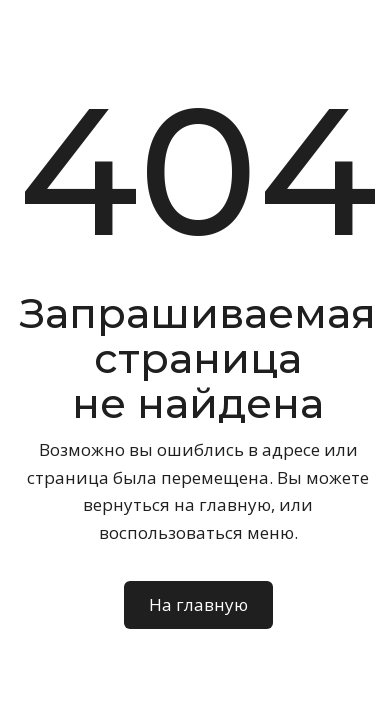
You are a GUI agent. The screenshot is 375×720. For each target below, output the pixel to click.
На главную (198, 604)
